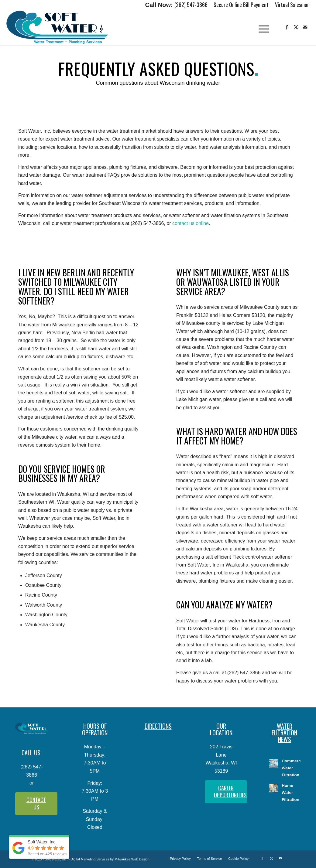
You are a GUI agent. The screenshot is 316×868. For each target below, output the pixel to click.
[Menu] (264, 27)
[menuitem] (241, 5)
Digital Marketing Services (90, 859)
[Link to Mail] (305, 27)
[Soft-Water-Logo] (57, 27)
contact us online (191, 223)
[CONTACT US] (36, 804)
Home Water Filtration (290, 793)
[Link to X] (296, 27)
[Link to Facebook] (287, 27)
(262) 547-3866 (191, 5)
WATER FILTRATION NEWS (284, 733)
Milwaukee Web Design (132, 859)
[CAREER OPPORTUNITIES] (226, 792)
